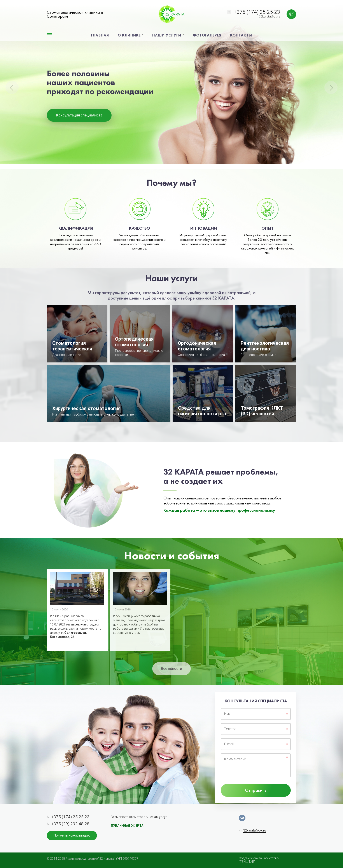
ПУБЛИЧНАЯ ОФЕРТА (127, 826)
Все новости (171, 669)
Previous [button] (12, 87)
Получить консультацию (72, 835)
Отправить (256, 790)
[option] (171, 85)
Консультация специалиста (79, 115)
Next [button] (331, 87)
